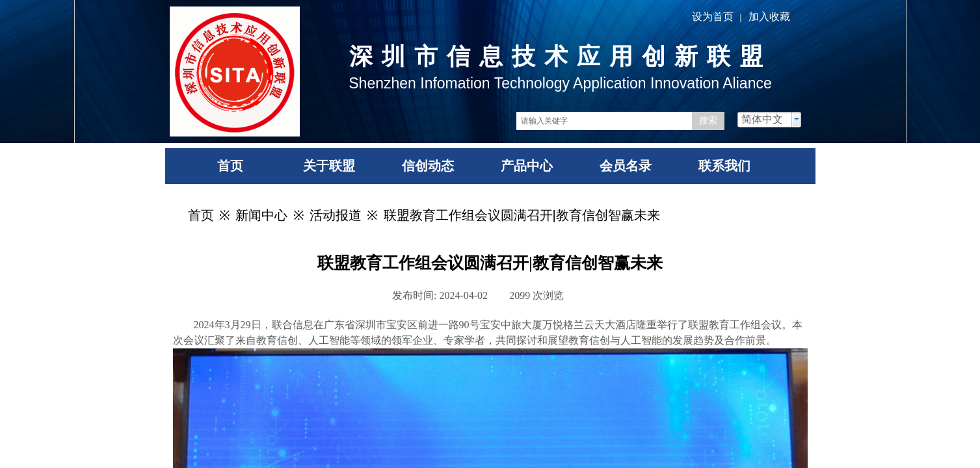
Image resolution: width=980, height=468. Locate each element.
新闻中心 (261, 215)
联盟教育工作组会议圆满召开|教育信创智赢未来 (522, 215)
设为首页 (713, 17)
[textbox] (604, 121)
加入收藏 (769, 17)
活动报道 (336, 215)
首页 (201, 215)
